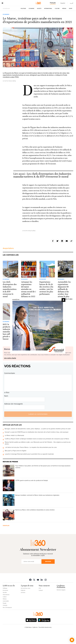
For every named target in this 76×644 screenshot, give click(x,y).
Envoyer (48, 573)
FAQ (40, 600)
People (5, 615)
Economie (32, 20)
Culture (57, 20)
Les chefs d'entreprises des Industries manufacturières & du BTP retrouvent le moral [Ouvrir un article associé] (42, 187)
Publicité (23, 602)
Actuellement (6, 20)
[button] (72, 640)
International (48, 20)
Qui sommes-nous (26, 600)
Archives (23, 604)
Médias (64, 20)
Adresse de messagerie (13, 416)
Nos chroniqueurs (7, 619)
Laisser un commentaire (38, 426)
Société (39, 20)
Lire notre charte (10, 370)
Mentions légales (61, 602)
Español (63, 3)
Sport (71, 20)
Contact (41, 602)
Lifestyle (5, 617)
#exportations (8, 260)
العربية (72, 3)
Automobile (6, 613)
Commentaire (10, 385)
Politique (23, 20)
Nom (6, 408)
